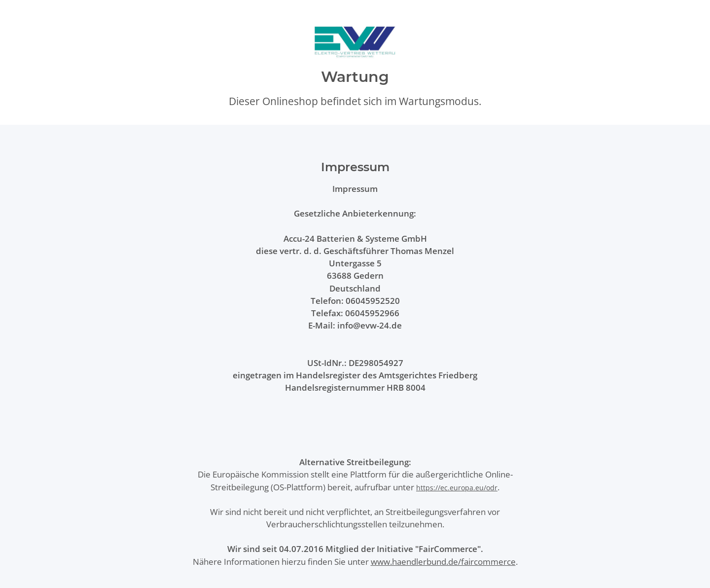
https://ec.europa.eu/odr (457, 488)
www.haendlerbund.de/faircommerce (443, 562)
